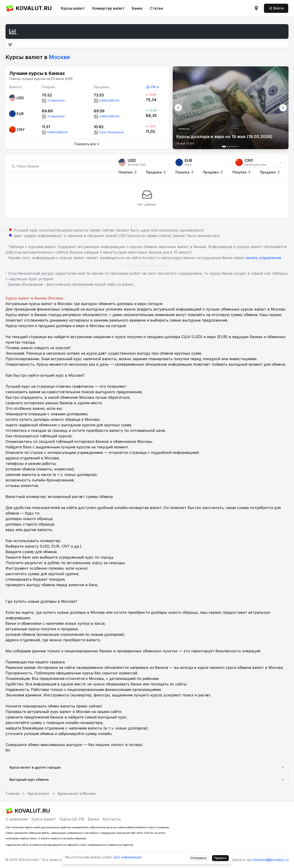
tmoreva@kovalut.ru (270, 860)
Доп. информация (127, 857)
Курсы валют (73, 8)
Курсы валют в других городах (147, 767)
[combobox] (259, 162)
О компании (17, 819)
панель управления (263, 258)
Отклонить (199, 858)
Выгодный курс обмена (147, 779)
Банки (137, 8)
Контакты (112, 819)
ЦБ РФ (151, 87)
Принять (220, 858)
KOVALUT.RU (29, 8)
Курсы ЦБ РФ (72, 819)
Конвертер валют (108, 8)
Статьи (156, 8)
